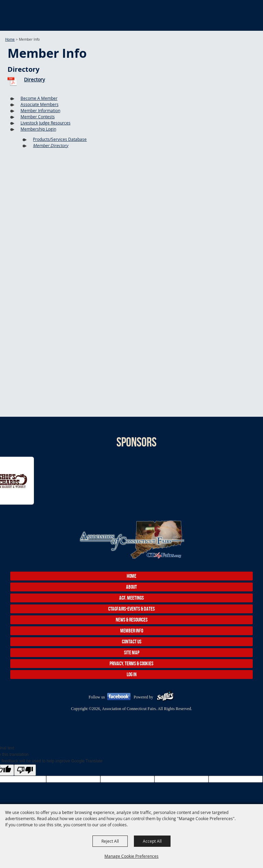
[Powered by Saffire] (165, 697)
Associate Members (40, 104)
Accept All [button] (152, 841)
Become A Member (39, 98)
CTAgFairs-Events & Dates (131, 609)
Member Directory (51, 145)
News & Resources (132, 620)
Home (10, 39)
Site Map (132, 652)
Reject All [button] (110, 841)
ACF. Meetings (131, 598)
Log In (132, 674)
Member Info (132, 631)
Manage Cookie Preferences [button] (131, 856)
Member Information (40, 110)
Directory (34, 79)
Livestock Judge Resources (46, 123)
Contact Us (132, 642)
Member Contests (38, 117)
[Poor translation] (25, 770)
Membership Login (38, 129)
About (131, 587)
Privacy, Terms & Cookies (131, 663)
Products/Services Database (60, 139)
